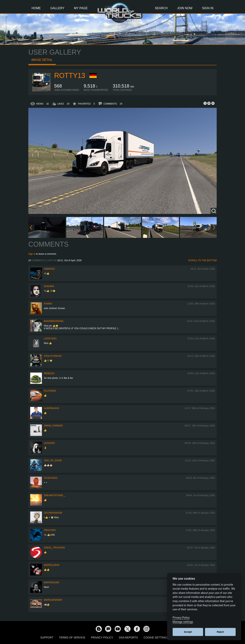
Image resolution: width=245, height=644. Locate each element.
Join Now (185, 8)
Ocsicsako (51, 478)
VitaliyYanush (53, 356)
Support (47, 637)
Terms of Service (72, 637)
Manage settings (183, 622)
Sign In (208, 8)
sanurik (49, 286)
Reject (220, 632)
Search (161, 8)
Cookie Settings (156, 637)
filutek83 (50, 391)
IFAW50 (48, 304)
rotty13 (70, 76)
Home (36, 8)
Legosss (49, 443)
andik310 (49, 269)
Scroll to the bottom (202, 260)
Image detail (42, 60)
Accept (188, 632)
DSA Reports (128, 637)
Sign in (32, 254)
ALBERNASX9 (51, 408)
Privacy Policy (102, 637)
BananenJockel (54, 321)
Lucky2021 (50, 339)
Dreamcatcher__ (55, 495)
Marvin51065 (51, 583)
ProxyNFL (50, 530)
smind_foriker (53, 426)
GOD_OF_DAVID (53, 461)
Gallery (57, 8)
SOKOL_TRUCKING (54, 548)
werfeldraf (52, 565)
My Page (81, 8)
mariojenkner (53, 600)
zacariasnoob (53, 513)
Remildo (49, 373)
